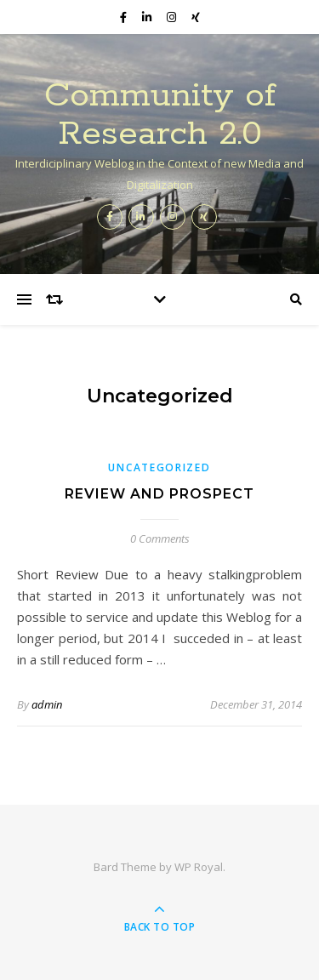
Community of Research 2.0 (160, 115)
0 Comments (160, 538)
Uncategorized (159, 467)
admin (47, 704)
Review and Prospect (159, 494)
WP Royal (199, 867)
